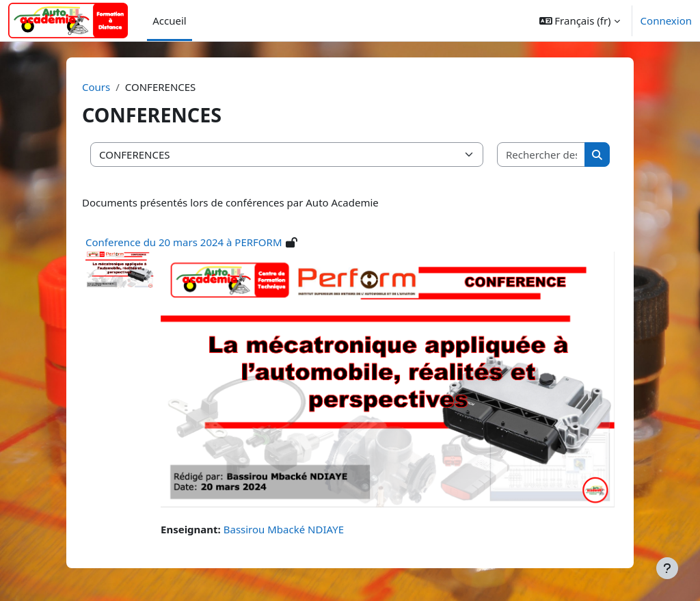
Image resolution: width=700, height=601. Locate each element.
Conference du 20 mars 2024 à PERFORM (184, 242)
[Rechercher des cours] (541, 155)
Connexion (666, 21)
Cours (96, 87)
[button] (580, 21)
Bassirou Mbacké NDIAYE (284, 529)
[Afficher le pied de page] (667, 568)
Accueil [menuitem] (169, 21)
